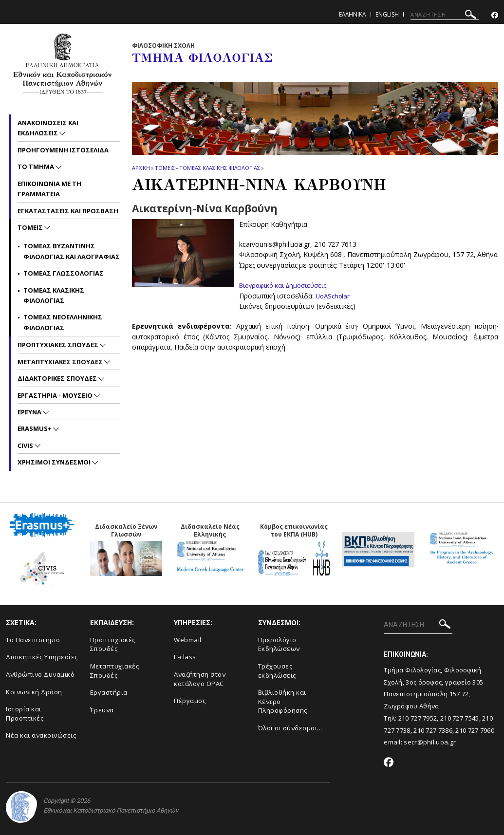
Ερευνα (30, 412)
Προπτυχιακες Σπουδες (59, 345)
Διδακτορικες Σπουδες (58, 378)
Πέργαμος (190, 701)
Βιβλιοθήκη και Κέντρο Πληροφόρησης (283, 701)
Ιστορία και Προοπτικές (25, 714)
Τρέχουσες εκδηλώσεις (277, 671)
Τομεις (165, 168)
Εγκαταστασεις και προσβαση (68, 211)
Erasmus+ (35, 428)
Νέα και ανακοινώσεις (41, 735)
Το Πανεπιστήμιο (33, 640)
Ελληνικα (353, 14)
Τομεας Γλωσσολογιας (64, 273)
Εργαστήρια (109, 692)
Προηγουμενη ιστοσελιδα (63, 150)
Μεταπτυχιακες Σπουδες (61, 362)
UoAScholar (334, 295)
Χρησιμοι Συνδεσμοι (55, 462)
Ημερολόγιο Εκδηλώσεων (279, 644)
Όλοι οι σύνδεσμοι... (290, 728)
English (387, 14)
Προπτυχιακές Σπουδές (113, 644)
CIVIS (26, 445)
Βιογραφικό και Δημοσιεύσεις (286, 285)
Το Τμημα (37, 167)
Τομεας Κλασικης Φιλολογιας (219, 168)
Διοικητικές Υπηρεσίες (42, 657)
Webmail (188, 640)
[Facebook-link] (495, 15)
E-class (185, 657)
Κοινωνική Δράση (34, 692)
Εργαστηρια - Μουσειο (56, 395)
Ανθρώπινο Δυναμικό (40, 674)
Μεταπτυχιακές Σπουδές (115, 671)
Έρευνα (102, 710)
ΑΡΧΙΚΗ (141, 168)
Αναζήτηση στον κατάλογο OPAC (200, 679)
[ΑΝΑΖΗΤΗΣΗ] (445, 15)
